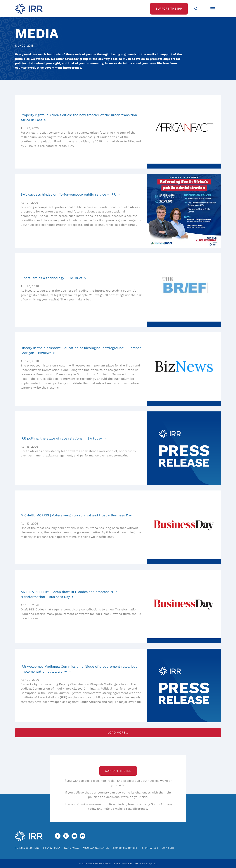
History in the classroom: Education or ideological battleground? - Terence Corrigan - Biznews (81, 350)
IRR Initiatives (149, 848)
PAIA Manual (72, 848)
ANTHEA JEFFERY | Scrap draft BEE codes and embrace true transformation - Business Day (69, 594)
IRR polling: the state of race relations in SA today (61, 438)
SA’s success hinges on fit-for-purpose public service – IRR (68, 194)
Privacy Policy (52, 848)
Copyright (168, 848)
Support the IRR (118, 771)
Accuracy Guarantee (96, 848)
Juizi (155, 864)
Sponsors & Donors (125, 848)
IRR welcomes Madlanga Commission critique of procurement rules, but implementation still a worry (79, 669)
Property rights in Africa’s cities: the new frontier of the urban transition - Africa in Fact (80, 117)
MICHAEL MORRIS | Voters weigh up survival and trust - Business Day (76, 515)
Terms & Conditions (27, 848)
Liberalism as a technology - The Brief (52, 278)
